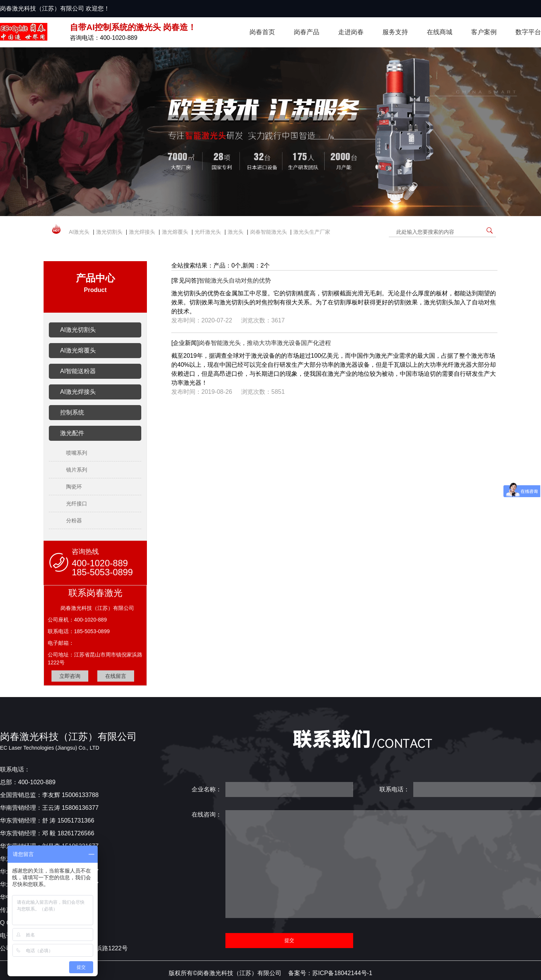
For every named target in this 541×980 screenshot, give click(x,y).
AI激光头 (79, 232)
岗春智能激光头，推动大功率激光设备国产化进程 (265, 343)
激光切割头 (109, 232)
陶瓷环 (74, 487)
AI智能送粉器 (78, 371)
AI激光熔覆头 (78, 350)
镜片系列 (77, 470)
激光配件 (72, 433)
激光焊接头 (142, 232)
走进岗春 (351, 32)
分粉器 (74, 520)
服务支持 (395, 32)
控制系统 (72, 412)
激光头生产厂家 (312, 232)
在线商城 (440, 32)
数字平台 (528, 32)
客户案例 (484, 32)
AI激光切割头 (78, 330)
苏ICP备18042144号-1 (342, 973)
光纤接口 (77, 504)
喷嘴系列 (77, 453)
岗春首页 (262, 32)
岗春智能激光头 (269, 232)
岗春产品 (307, 32)
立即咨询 (70, 676)
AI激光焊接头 (78, 392)
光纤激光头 (208, 232)
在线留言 (116, 676)
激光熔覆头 (175, 232)
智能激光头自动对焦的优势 (235, 281)
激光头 (236, 232)
